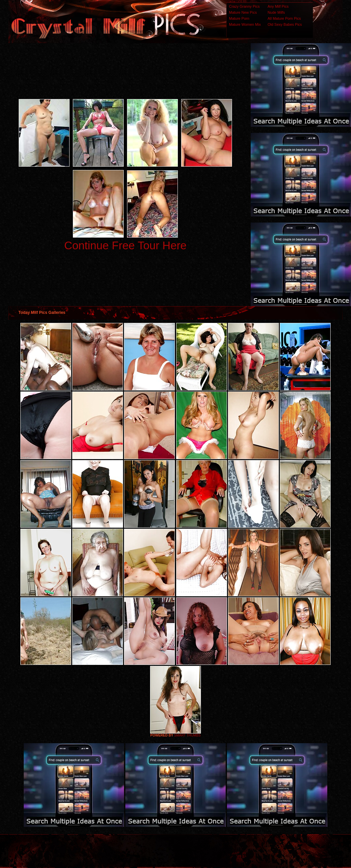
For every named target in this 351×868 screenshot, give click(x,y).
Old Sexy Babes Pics (285, 24)
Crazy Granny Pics (244, 6)
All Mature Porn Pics (284, 18)
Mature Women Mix (245, 24)
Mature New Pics (243, 12)
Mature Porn (239, 18)
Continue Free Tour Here (125, 245)
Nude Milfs (276, 12)
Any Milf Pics (278, 6)
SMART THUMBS (187, 735)
